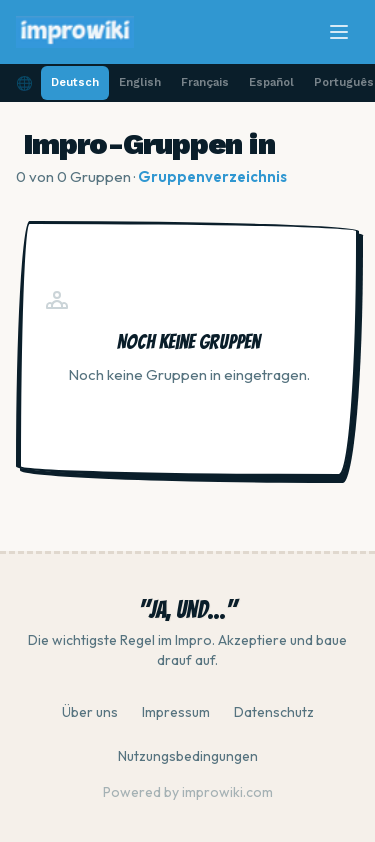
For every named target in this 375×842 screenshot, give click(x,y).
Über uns (90, 712)
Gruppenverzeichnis (212, 176)
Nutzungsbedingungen (188, 756)
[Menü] (339, 32)
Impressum (176, 712)
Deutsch (75, 82)
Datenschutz (274, 712)
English (140, 82)
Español (271, 82)
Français (205, 82)
